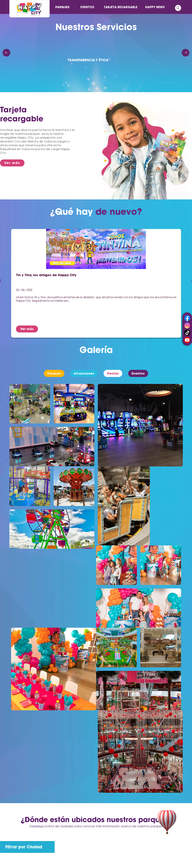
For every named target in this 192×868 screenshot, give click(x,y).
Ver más (12, 163)
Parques (54, 373)
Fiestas (113, 373)
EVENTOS (87, 7)
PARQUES (62, 7)
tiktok (187, 333)
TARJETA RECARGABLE (121, 7)
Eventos (138, 373)
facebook (187, 318)
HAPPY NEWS (155, 7)
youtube (187, 340)
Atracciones (84, 373)
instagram (187, 325)
